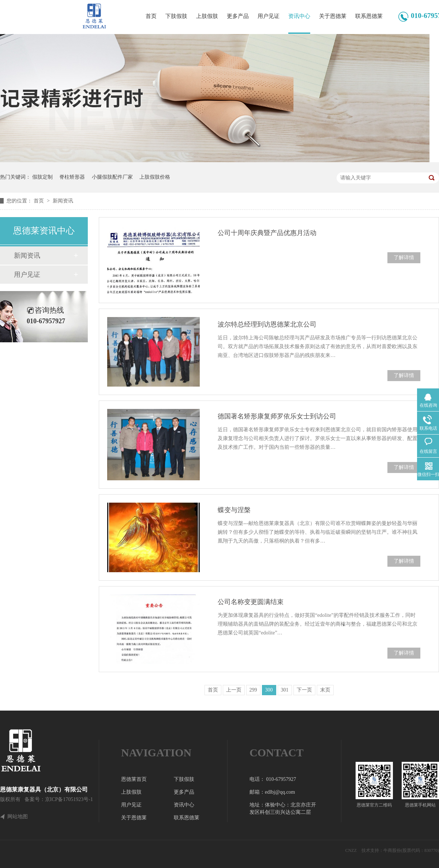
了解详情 (404, 258)
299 (253, 690)
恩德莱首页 (134, 779)
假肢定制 (42, 177)
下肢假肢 (176, 16)
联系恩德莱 (369, 16)
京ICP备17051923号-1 (69, 799)
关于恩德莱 (333, 16)
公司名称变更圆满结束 (251, 602)
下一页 (304, 690)
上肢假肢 (207, 16)
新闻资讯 (63, 201)
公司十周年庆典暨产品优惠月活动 (267, 233)
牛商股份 (392, 850)
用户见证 (269, 16)
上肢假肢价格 (155, 177)
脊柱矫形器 (72, 177)
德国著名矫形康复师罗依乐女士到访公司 (277, 416)
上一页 (234, 690)
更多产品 (238, 16)
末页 (325, 690)
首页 (151, 16)
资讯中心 (299, 16)
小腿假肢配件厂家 (112, 177)
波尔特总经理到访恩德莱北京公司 (267, 324)
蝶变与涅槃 (234, 510)
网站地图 (18, 817)
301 (285, 690)
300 (269, 690)
